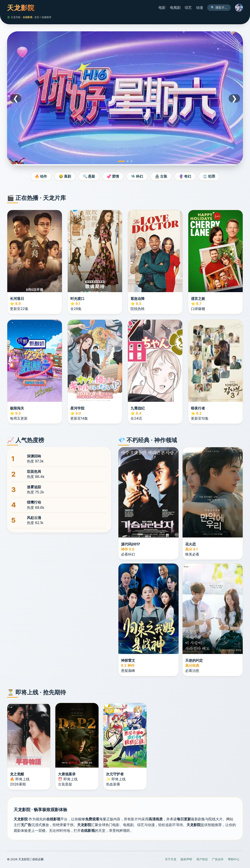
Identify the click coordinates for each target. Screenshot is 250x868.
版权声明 (186, 859)
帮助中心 (234, 859)
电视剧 (175, 8)
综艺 (188, 8)
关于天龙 (171, 859)
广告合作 (218, 859)
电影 (162, 8)
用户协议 (202, 859)
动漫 (200, 8)
